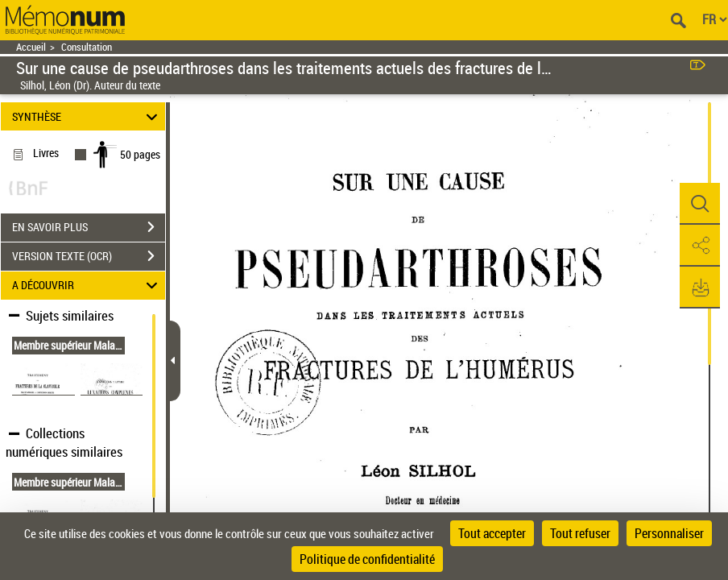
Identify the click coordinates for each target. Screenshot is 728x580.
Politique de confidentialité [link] (367, 559)
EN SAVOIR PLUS (89, 227)
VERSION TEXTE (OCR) (89, 256)
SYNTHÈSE (87, 116)
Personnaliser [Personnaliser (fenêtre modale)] (669, 533)
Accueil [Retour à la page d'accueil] (31, 47)
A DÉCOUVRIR (87, 286)
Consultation (87, 47)
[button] (700, 204)
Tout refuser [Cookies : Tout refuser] (580, 533)
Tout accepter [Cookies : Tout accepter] (492, 533)
